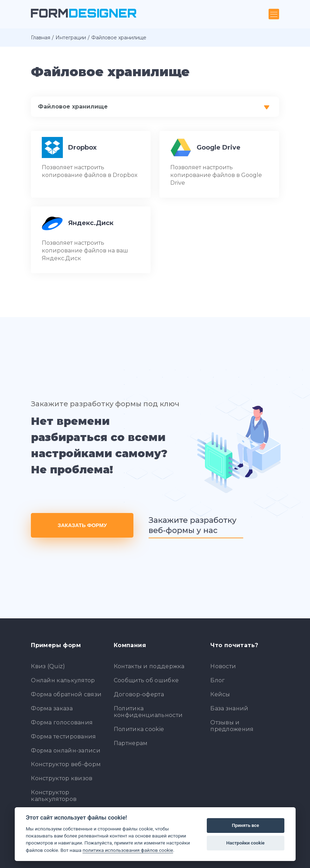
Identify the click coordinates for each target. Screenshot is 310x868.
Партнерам (131, 743)
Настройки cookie (246, 843)
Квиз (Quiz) (48, 666)
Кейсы (220, 694)
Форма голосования (62, 722)
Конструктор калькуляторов (54, 796)
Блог (217, 680)
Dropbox (82, 147)
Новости (223, 666)
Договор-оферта (139, 694)
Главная (41, 38)
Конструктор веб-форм (66, 764)
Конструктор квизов (62, 778)
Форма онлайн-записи (66, 751)
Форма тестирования (63, 737)
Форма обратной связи (66, 694)
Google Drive (219, 147)
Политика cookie (139, 729)
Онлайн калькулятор (63, 680)
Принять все (245, 825)
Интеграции (71, 38)
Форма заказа (52, 708)
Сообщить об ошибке (146, 680)
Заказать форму (82, 525)
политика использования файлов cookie (128, 850)
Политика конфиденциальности (148, 712)
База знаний (229, 708)
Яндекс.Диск (91, 223)
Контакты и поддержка (149, 666)
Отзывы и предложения (232, 726)
